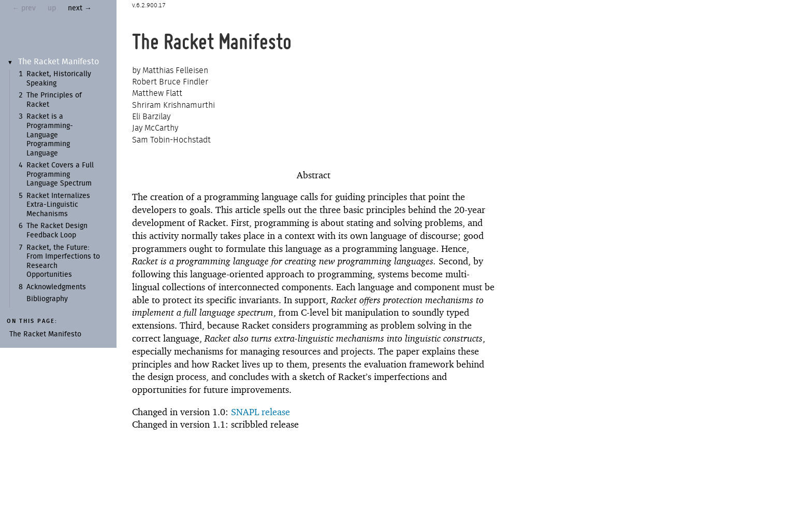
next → (80, 8)
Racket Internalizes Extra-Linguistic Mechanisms (58, 205)
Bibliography (47, 299)
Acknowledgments (56, 287)
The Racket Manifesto (59, 62)
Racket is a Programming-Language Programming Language (50, 135)
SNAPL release (260, 412)
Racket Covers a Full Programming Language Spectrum (60, 174)
